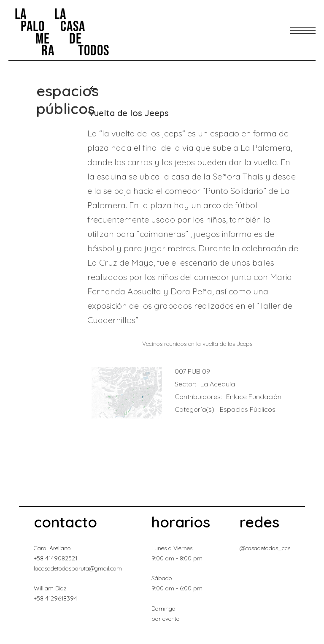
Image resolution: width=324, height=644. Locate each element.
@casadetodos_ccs (265, 548)
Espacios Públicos (248, 409)
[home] (62, 32)
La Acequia (218, 384)
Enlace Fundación (254, 397)
